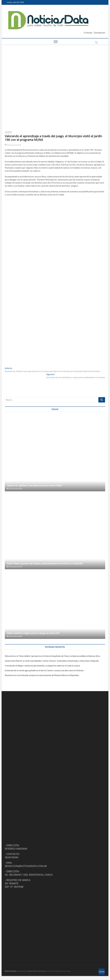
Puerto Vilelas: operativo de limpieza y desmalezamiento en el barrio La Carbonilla (45, 563)
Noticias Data (10, 971)
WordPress (42, 971)
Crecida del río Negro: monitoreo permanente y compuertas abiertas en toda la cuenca (42, 666)
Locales (8, 132)
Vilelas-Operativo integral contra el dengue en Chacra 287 (33, 633)
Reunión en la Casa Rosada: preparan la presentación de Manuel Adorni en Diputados (42, 675)
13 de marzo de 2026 (14, 567)
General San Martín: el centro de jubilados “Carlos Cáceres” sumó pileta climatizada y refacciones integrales (52, 661)
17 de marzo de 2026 (14, 489)
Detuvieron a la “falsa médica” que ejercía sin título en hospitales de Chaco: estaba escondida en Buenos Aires (52, 656)
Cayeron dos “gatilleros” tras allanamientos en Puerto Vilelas (34, 485)
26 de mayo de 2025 (13, 145)
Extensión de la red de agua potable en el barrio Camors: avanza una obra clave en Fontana (44, 670)
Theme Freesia (32, 971)
